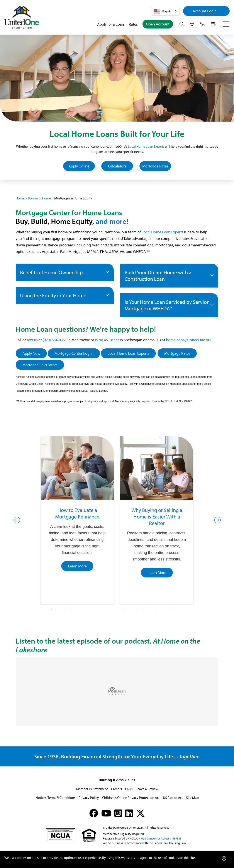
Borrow (33, 198)
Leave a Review (147, 789)
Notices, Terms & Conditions (55, 798)
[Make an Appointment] (214, 24)
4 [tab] (71, 609)
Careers (116, 789)
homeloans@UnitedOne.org (189, 340)
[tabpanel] (77, 520)
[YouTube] (106, 813)
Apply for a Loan (111, 24)
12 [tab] (124, 609)
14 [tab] (137, 609)
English (162, 12)
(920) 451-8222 (107, 340)
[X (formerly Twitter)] (141, 813)
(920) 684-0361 (55, 340)
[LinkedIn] (129, 813)
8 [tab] (97, 609)
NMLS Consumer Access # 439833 (160, 838)
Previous (17, 520)
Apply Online (79, 166)
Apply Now (31, 353)
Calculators (117, 166)
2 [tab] (58, 609)
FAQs (129, 789)
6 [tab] (84, 609)
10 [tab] (110, 609)
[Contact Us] (202, 24)
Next (217, 520)
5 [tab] (78, 609)
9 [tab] (104, 609)
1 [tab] (52, 609)
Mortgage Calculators (40, 365)
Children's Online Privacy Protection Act (131, 798)
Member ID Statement (92, 789)
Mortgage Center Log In (74, 353)
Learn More (77, 566)
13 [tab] (130, 609)
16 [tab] (150, 609)
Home (20, 198)
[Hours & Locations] (192, 24)
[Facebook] (94, 813)
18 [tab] (163, 609)
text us (32, 340)
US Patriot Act (173, 798)
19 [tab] (169, 609)
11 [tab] (117, 609)
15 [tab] (143, 609)
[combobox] (165, 11)
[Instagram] (118, 813)
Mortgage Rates (155, 166)
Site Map (192, 798)
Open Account (158, 24)
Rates (133, 24)
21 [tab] (182, 609)
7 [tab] (91, 609)
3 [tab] (65, 609)
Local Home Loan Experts (146, 146)
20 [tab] (176, 609)
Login (207, 11)
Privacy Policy (89, 798)
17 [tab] (156, 609)
